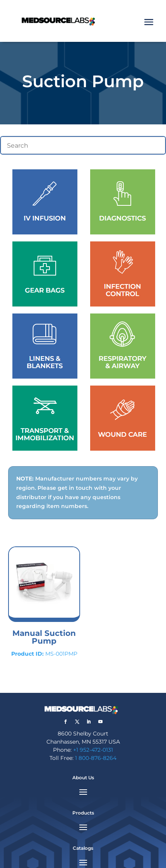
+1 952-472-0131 (93, 750)
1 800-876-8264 (96, 758)
